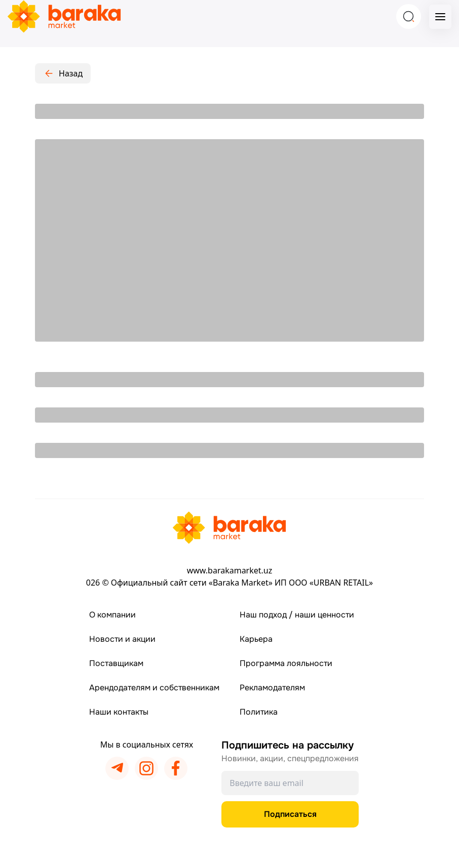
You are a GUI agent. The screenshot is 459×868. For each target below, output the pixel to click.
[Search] (409, 16)
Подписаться (290, 814)
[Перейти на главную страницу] (230, 528)
